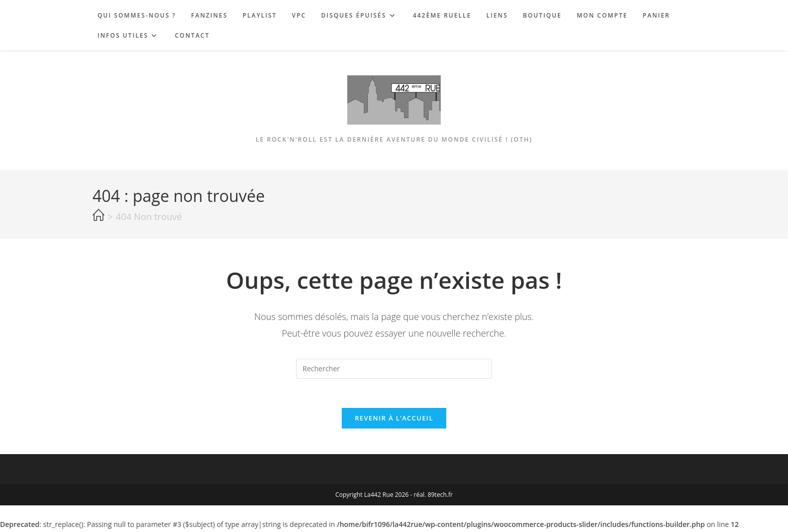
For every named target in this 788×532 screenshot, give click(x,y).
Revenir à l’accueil (394, 419)
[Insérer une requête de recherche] (394, 369)
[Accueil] (98, 216)
